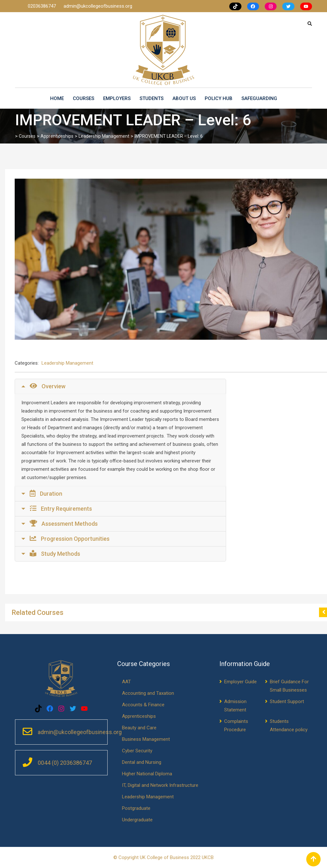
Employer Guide (240, 682)
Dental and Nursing (142, 762)
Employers (117, 98)
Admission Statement (235, 706)
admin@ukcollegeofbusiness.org (98, 6)
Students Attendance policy (289, 725)
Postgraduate (136, 808)
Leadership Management (67, 363)
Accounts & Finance (143, 705)
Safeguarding (259, 98)
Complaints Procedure (236, 725)
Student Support (287, 701)
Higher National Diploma (147, 774)
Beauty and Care (139, 728)
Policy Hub (219, 98)
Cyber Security (137, 751)
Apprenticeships (139, 716)
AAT (126, 682)
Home (57, 98)
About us (184, 98)
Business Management (146, 739)
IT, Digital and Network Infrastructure (160, 785)
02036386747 (42, 6)
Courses (84, 98)
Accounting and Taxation (148, 693)
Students (152, 98)
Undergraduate (137, 820)
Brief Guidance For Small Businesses (289, 686)
